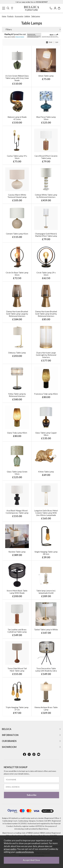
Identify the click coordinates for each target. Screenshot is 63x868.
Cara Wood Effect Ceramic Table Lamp (46, 157)
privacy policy (10, 849)
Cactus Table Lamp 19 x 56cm (17, 157)
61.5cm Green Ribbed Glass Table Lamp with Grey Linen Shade (17, 78)
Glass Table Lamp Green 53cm (17, 473)
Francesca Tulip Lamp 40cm (46, 394)
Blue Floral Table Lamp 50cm (46, 118)
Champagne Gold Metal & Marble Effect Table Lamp (46, 235)
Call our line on (32, 2)
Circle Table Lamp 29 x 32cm (46, 274)
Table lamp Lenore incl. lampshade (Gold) (46, 592)
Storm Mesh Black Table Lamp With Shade (17, 592)
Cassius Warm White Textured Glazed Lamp (17, 196)
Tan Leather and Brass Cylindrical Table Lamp (17, 631)
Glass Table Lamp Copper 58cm (46, 434)
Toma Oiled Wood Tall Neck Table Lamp (17, 670)
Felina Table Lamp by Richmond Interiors (17, 395)
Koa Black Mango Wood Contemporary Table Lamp (17, 512)
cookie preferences (25, 852)
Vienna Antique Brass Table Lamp (46, 708)
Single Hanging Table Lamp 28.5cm (46, 553)
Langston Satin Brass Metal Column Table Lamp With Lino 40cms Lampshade (46, 513)
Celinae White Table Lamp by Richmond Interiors (46, 196)
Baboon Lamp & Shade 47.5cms (17, 118)
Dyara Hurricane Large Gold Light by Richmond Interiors (46, 355)
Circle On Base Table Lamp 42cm (17, 274)
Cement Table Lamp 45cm (17, 234)
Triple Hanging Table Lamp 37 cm (17, 708)
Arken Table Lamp (46, 76)
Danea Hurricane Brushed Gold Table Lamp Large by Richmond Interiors (17, 314)
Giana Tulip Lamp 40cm (17, 433)
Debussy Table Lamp (17, 353)
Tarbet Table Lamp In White (46, 630)
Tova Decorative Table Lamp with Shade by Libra (46, 670)
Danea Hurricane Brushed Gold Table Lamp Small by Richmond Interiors (46, 314)
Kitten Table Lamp (46, 472)
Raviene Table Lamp (17, 552)
